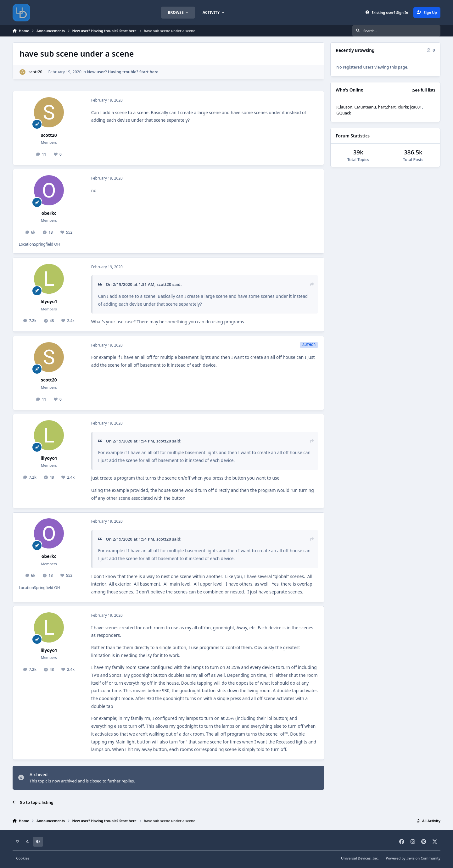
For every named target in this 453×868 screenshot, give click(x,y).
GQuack (344, 113)
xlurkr (403, 107)
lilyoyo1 (49, 301)
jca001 (416, 107)
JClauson (344, 107)
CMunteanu (365, 107)
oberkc (49, 213)
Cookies (23, 858)
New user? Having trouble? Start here (123, 72)
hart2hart (387, 107)
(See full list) (423, 90)
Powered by (413, 858)
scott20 (36, 72)
